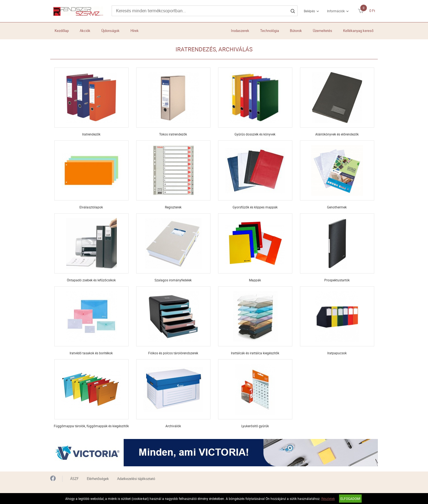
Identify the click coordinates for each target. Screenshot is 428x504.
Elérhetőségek (98, 479)
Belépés (309, 11)
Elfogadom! (350, 499)
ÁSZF (74, 479)
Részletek (328, 499)
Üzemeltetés (323, 31)
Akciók (85, 31)
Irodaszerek (240, 31)
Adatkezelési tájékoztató (136, 479)
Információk (336, 11)
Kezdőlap (62, 31)
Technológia (270, 31)
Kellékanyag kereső (358, 31)
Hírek (135, 31)
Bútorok (296, 31)
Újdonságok (110, 31)
